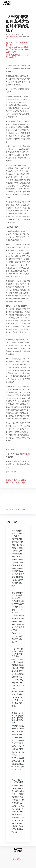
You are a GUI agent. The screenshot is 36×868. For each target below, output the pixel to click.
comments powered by (16, 509)
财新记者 (11, 34)
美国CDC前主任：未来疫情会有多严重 (17, 595)
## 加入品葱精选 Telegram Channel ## (17, 56)
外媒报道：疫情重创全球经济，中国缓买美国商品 (17, 653)
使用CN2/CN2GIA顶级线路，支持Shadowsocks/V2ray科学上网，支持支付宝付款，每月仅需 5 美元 (18, 47)
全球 (7, 37)
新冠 (17, 37)
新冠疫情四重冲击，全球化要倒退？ (17, 533)
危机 (14, 37)
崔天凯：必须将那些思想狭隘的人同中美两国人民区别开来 (17, 718)
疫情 (10, 37)
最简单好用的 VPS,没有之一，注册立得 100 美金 (17, 481)
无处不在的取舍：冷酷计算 (17, 781)
